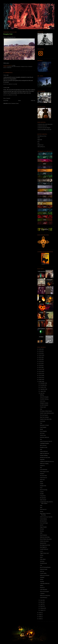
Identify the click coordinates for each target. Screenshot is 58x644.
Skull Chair (42, 480)
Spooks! (42, 525)
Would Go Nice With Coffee (46, 419)
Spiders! (42, 585)
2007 (40, 613)
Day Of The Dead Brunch (45, 567)
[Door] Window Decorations (46, 539)
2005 (40, 617)
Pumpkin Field (8, 34)
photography (17, 67)
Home (20, 101)
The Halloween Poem (42, 136)
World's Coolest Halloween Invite (47, 413)
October (42, 387)
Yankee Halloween (44, 451)
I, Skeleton (42, 593)
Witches (42, 555)
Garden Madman (43, 519)
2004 (40, 619)
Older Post (33, 101)
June (41, 600)
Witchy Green (43, 435)
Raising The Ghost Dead (45, 457)
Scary (41, 488)
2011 (40, 375)
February (42, 608)
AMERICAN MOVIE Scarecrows (47, 461)
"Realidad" (42, 577)
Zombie (42, 484)
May (41, 602)
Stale (41, 409)
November (43, 385)
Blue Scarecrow (43, 445)
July (41, 393)
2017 (40, 363)
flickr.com (10, 67)
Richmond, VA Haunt (44, 425)
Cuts (38, 143)
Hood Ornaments (43, 535)
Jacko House (43, 401)
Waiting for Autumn (44, 403)
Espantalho (42, 459)
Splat (41, 507)
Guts (41, 565)
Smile (41, 533)
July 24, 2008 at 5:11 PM (10, 95)
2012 (40, 373)
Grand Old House (44, 598)
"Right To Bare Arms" (44, 553)
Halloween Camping (44, 463)
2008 (40, 381)
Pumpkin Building (44, 455)
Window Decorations (44, 541)
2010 (40, 377)
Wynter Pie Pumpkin (44, 397)
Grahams (5, 88)
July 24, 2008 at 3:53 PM (10, 84)
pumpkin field (24, 67)
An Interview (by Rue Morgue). (44, 128)
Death (41, 557)
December (43, 383)
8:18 (38, 141)
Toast (41, 505)
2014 (40, 369)
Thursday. (42, 581)
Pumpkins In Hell (44, 447)
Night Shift (40, 140)
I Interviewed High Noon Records (44, 130)
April (42, 604)
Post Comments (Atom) (14, 103)
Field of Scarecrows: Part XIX (46, 517)
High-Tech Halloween (44, 453)
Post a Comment (7, 98)
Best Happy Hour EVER (45, 545)
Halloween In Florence (45, 575)
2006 (40, 615)
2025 (40, 349)
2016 (40, 365)
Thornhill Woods (43, 563)
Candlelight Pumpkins (45, 443)
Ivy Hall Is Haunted (44, 405)
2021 (40, 357)
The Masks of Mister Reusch (46, 411)
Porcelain (42, 529)
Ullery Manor (43, 559)
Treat (41, 423)
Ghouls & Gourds (44, 569)
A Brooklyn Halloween (45, 583)
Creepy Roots (43, 496)
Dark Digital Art (43, 547)
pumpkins (9, 68)
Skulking (42, 395)
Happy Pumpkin (43, 527)
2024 (40, 351)
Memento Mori (43, 543)
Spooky (42, 511)
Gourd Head (42, 421)
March (42, 606)
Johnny (5, 75)
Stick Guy (42, 571)
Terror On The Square (44, 591)
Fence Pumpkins (43, 431)
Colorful (42, 492)
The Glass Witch (43, 476)
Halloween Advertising (45, 537)
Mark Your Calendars (44, 417)
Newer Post (6, 101)
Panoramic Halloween (44, 437)
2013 (40, 371)
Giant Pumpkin (43, 427)
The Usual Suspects (44, 415)
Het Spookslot (43, 498)
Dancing (42, 531)
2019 (40, 359)
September (43, 389)
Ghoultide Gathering (44, 399)
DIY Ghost (42, 433)
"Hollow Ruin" (43, 407)
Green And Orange (44, 523)
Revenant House (43, 521)
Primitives (42, 474)
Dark (41, 449)
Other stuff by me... (41, 147)
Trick (39, 138)
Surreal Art (42, 587)
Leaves (41, 551)
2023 (40, 353)
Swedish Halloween (44, 549)
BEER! (41, 482)
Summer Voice (40, 145)
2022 (40, 355)
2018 (40, 361)
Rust (41, 439)
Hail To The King (44, 490)
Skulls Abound (43, 500)
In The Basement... (44, 470)
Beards (41, 429)
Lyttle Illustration (44, 589)
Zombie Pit (42, 465)
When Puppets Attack (44, 472)
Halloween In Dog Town (45, 596)
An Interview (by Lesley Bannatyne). (45, 124)
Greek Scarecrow (43, 478)
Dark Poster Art (43, 509)
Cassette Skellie (43, 573)
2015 (40, 367)
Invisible (42, 494)
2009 (40, 379)
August (42, 391)
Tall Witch (42, 561)
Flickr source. (6, 63)
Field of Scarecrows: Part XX (46, 441)
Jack (41, 468)
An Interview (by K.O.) (42, 126)
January (42, 610)
